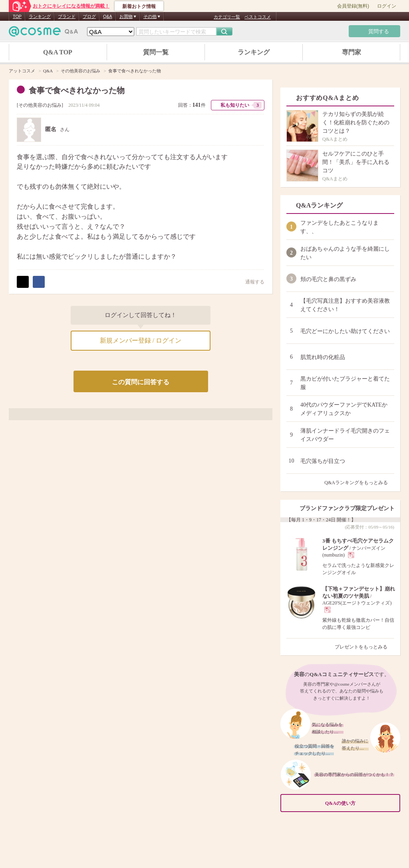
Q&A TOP (58, 52)
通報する (251, 282)
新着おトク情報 (139, 6)
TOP (17, 16)
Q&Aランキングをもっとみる (359, 483)
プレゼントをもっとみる (364, 647)
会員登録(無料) (353, 6)
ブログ (89, 16)
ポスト (23, 282)
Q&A (108, 16)
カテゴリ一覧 (227, 17)
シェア (39, 282)
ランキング (40, 16)
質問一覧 (156, 52)
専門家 (351, 52)
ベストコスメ (258, 17)
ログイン (387, 6)
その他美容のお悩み (40, 105)
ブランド (67, 16)
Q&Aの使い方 (360, 803)
